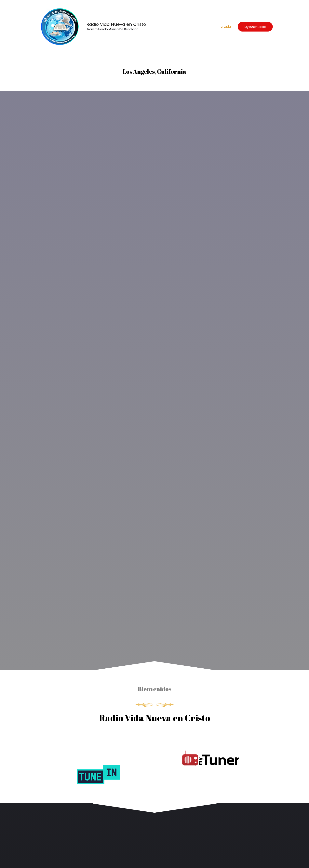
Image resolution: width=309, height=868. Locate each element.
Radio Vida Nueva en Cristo (116, 24)
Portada (225, 27)
